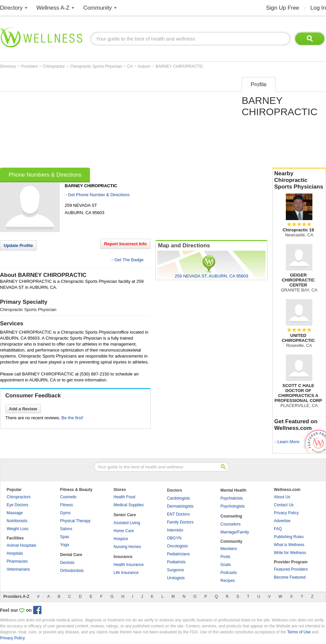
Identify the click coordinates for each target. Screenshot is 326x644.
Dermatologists (180, 506)
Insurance (123, 557)
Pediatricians (178, 554)
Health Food (124, 497)
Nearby (299, 180)
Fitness (67, 505)
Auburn (145, 66)
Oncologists (177, 546)
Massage (15, 513)
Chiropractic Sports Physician (97, 66)
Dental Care (71, 555)
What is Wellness (289, 545)
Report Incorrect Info (125, 244)
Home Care (124, 531)
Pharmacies (17, 561)
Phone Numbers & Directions (45, 175)
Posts (225, 557)
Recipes (228, 581)
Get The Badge (129, 260)
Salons (66, 529)
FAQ (278, 529)
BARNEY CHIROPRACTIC (180, 66)
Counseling (231, 516)
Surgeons (175, 570)
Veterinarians (18, 569)
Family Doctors (180, 522)
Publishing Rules (289, 537)
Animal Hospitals (21, 545)
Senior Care (125, 515)
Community (98, 8)
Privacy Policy (286, 513)
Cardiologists (178, 498)
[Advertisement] (115, 120)
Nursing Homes (127, 547)
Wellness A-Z (53, 8)
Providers (30, 66)
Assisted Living (127, 523)
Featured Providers (291, 569)
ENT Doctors (178, 514)
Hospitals (15, 553)
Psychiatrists (232, 498)
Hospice (121, 539)
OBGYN (174, 538)
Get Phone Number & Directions (99, 195)
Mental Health (233, 490)
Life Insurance (126, 573)
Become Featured (290, 577)
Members (229, 549)
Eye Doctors (17, 505)
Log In (318, 8)
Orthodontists (72, 571)
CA (130, 66)
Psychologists (233, 506)
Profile (259, 84)
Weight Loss (18, 529)
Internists (175, 530)
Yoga (65, 545)
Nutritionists (17, 521)
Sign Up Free (283, 8)
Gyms (65, 513)
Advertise (282, 521)
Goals (226, 565)
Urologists (176, 578)
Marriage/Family (235, 532)
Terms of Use (299, 632)
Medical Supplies (129, 505)
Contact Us (284, 505)
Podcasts (229, 573)
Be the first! (72, 418)
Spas (65, 537)
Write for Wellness (290, 553)
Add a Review (23, 409)
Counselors (231, 524)
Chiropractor (55, 66)
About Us (282, 497)
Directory (11, 8)
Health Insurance (129, 565)
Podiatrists (176, 562)
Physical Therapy (75, 521)
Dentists (67, 563)
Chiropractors (19, 497)
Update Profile (18, 245)
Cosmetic (68, 497)
